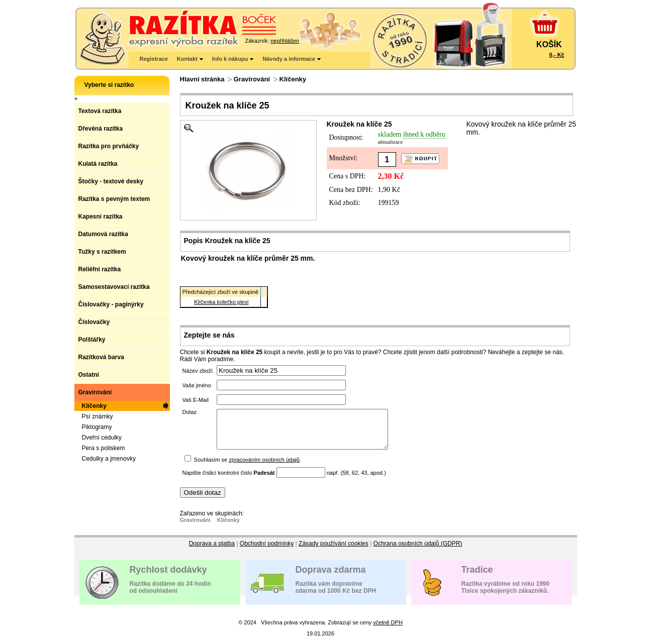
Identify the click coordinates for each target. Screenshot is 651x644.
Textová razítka (100, 111)
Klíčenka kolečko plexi (221, 302)
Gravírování (252, 79)
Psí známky (98, 416)
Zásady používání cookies (334, 551)
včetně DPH (388, 630)
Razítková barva (101, 357)
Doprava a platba (212, 551)
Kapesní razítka (101, 217)
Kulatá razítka (98, 164)
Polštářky (92, 340)
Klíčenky (293, 79)
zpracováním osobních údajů (264, 467)
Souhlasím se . (248, 467)
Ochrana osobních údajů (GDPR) (418, 551)
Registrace (154, 59)
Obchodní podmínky (267, 551)
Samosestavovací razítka (114, 287)
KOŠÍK (549, 44)
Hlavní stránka (202, 79)
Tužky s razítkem (102, 252)
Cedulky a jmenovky (109, 459)
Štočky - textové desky (111, 181)
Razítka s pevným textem (114, 199)
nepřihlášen (285, 41)
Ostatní (89, 375)
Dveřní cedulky (102, 438)
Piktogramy (97, 427)
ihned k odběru (424, 134)
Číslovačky (94, 322)
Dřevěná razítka (101, 129)
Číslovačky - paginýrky (111, 304)
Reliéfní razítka (100, 269)
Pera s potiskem (104, 448)
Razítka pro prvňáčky (109, 146)
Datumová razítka (103, 234)
